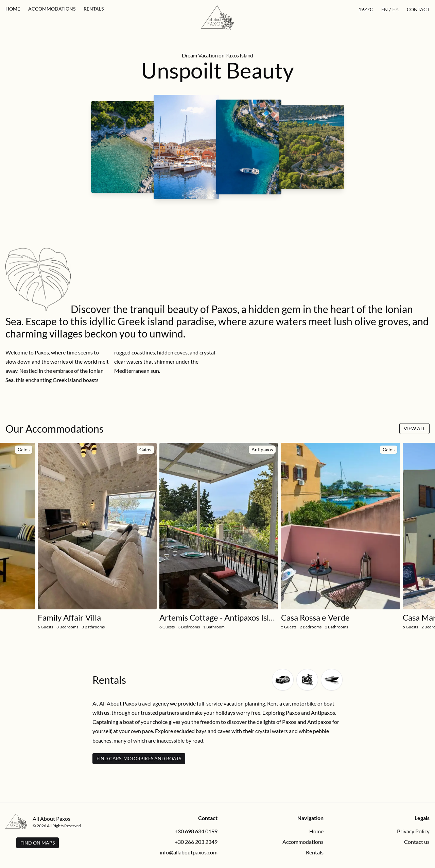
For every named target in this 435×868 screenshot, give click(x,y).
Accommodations (52, 9)
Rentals (94, 9)
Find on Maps (38, 843)
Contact (418, 9)
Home (13, 9)
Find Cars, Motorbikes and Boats (139, 758)
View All (414, 428)
